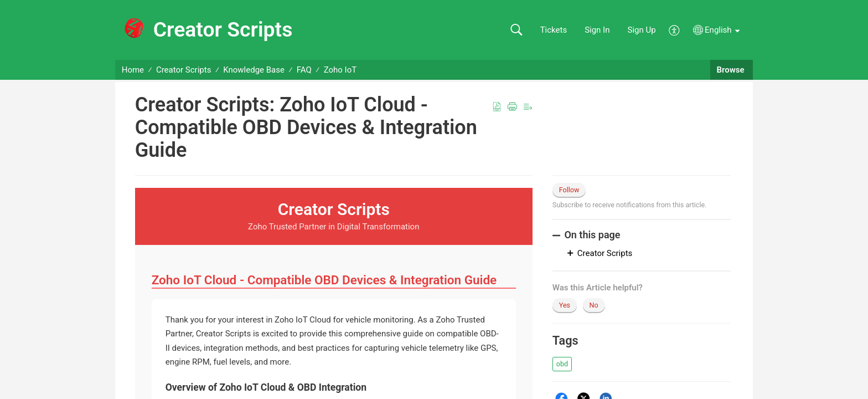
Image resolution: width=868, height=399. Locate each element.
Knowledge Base (254, 70)
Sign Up (642, 30)
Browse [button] (732, 70)
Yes (565, 305)
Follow (569, 190)
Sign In (597, 30)
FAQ (304, 70)
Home (133, 70)
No (594, 305)
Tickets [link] (554, 30)
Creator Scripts (184, 70)
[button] (516, 30)
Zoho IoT (340, 70)
